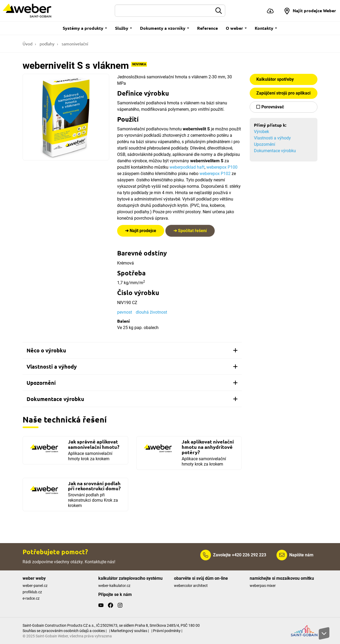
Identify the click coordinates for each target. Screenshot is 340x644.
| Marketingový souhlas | (129, 631)
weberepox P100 (221, 167)
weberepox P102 (215, 174)
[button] (310, 11)
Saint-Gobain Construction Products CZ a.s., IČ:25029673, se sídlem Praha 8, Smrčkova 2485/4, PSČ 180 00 (111, 625)
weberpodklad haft (187, 167)
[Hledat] (164, 11)
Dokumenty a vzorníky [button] (165, 28)
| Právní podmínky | (167, 631)
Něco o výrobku (132, 350)
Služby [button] (124, 28)
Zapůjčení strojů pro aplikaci (283, 93)
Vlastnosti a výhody (272, 138)
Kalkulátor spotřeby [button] (275, 79)
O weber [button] (236, 28)
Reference (207, 28)
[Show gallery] (66, 117)
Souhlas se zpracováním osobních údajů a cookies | (65, 631)
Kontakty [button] (266, 28)
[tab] (132, 350)
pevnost (125, 312)
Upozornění (265, 144)
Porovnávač (273, 107)
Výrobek (262, 132)
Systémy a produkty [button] (85, 28)
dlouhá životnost (151, 312)
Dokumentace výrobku (275, 151)
